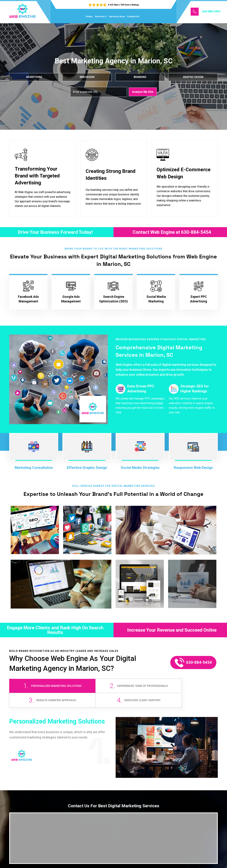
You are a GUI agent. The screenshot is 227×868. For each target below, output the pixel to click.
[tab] (35, 688)
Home (89, 16)
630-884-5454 (211, 11)
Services (100, 16)
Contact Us (133, 16)
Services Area (117, 16)
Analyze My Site (143, 92)
